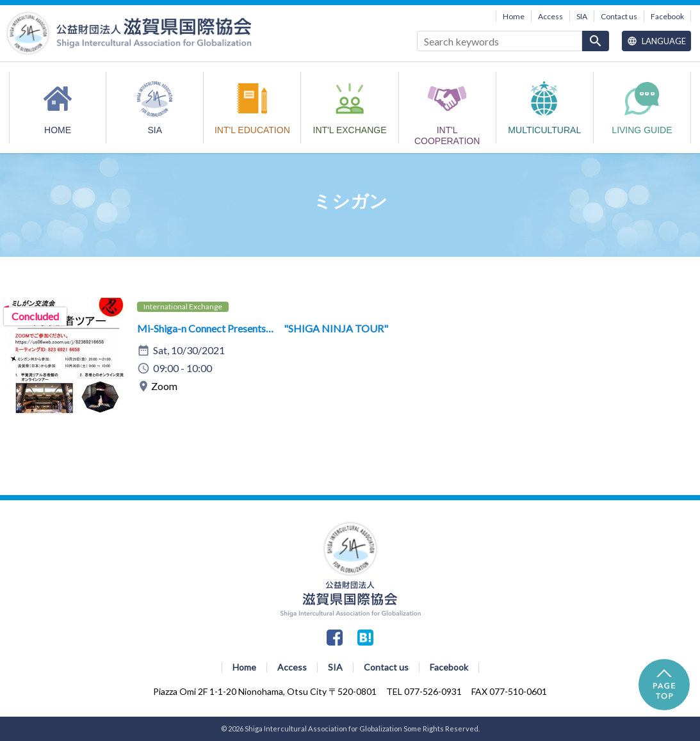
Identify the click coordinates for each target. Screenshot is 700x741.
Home (514, 16)
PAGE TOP (664, 685)
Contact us (619, 16)
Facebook (667, 16)
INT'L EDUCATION (252, 130)
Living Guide (642, 130)
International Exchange (183, 306)
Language (656, 41)
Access (550, 16)
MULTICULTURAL (544, 130)
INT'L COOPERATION (447, 134)
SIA (582, 16)
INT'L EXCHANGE (350, 130)
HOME (58, 130)
